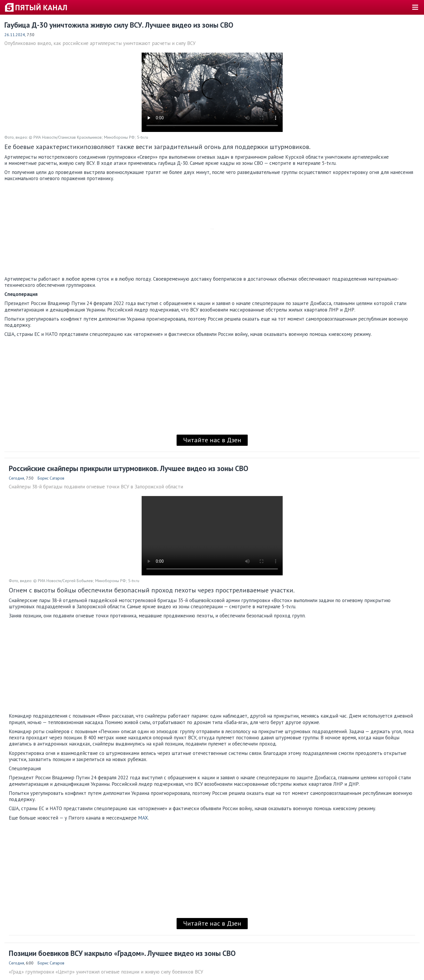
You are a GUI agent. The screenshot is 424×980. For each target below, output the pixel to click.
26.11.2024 (15, 35)
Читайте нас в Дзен (212, 440)
